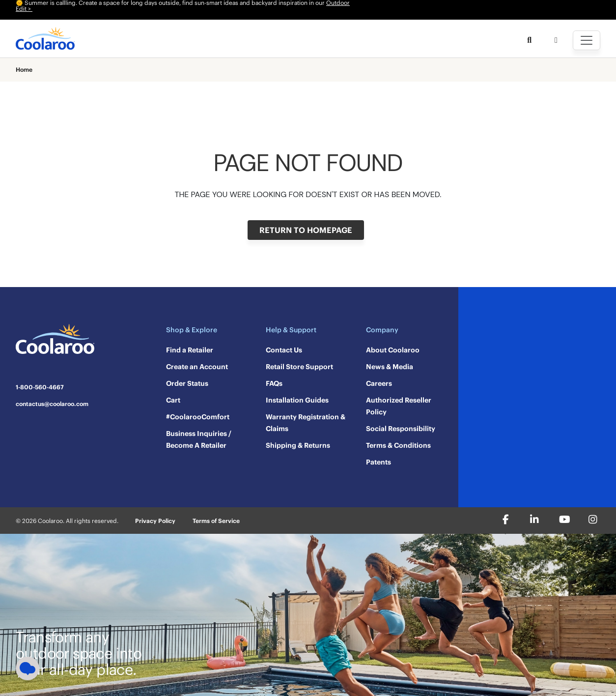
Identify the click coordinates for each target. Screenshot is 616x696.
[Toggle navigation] (587, 40)
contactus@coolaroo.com (52, 404)
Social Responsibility (401, 429)
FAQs (274, 383)
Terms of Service (216, 521)
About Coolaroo (393, 350)
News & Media (390, 367)
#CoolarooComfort (198, 417)
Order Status (187, 383)
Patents (378, 462)
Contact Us (284, 350)
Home (24, 70)
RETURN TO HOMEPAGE (306, 230)
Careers (379, 383)
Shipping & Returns (298, 445)
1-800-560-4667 (40, 387)
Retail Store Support (299, 367)
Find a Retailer (190, 350)
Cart (173, 400)
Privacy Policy (155, 521)
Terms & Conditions (398, 445)
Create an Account (197, 367)
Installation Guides (297, 400)
